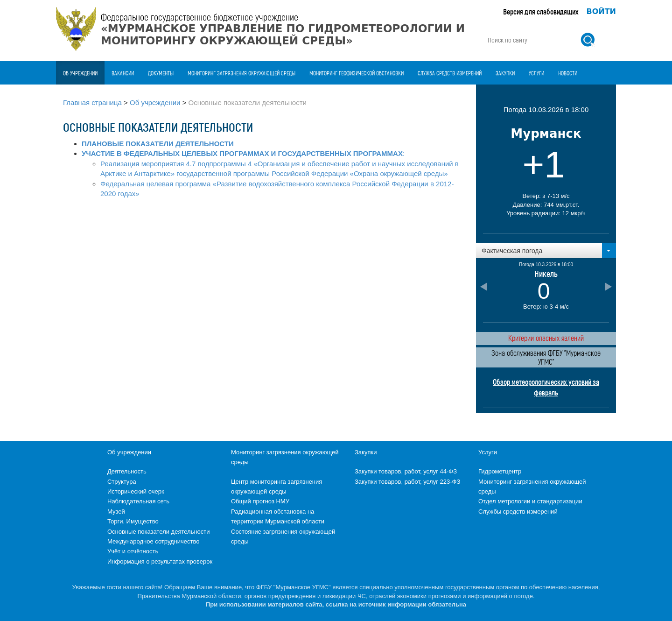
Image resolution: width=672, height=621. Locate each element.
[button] (546, 251)
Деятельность (127, 471)
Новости (568, 73)
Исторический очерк (136, 491)
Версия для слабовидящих (541, 11)
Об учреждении (80, 73)
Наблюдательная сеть (138, 501)
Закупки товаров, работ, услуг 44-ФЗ (406, 471)
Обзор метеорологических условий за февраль (546, 387)
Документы (161, 73)
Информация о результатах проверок (160, 561)
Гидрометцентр (500, 471)
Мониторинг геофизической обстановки (357, 73)
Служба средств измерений (450, 73)
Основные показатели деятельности (159, 532)
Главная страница (92, 102)
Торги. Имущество (133, 521)
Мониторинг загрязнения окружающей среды (241, 73)
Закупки (505, 73)
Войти (602, 11)
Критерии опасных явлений (546, 338)
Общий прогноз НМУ (260, 501)
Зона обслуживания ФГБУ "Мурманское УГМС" (546, 357)
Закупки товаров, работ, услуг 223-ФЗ (407, 482)
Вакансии (123, 73)
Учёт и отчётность (133, 551)
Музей (116, 512)
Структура (122, 482)
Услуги (536, 73)
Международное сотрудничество (153, 541)
